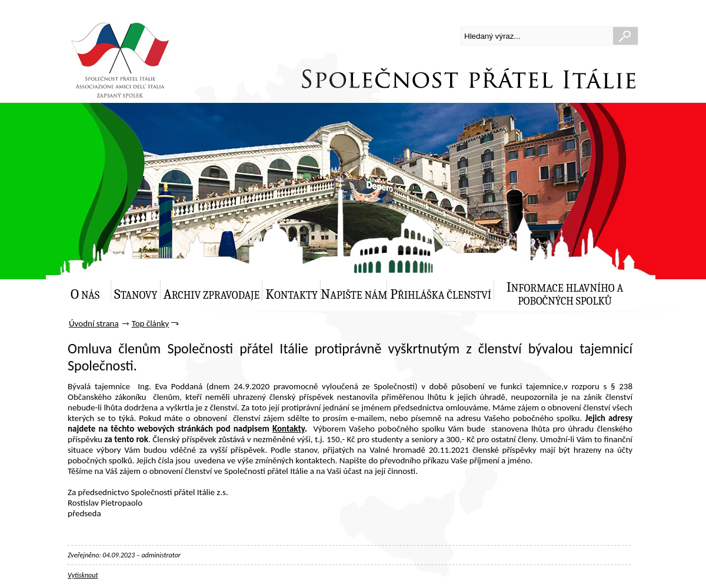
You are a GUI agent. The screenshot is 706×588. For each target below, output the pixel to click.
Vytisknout (83, 575)
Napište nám (354, 294)
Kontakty (292, 294)
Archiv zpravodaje (212, 294)
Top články (151, 323)
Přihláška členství (441, 294)
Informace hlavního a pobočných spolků (565, 293)
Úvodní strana (94, 323)
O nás (85, 294)
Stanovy (136, 294)
